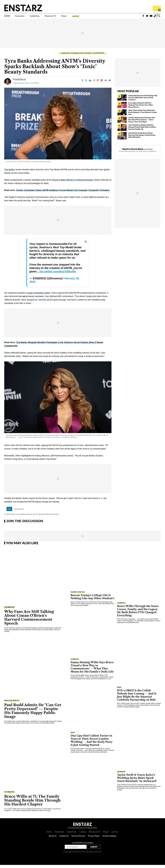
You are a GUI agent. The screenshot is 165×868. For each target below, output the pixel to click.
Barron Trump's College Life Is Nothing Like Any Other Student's (92, 600)
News (49, 835)
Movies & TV (63, 17)
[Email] (106, 83)
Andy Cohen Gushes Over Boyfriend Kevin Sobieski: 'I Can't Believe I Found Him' (142, 115)
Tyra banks (19, 512)
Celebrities (43, 17)
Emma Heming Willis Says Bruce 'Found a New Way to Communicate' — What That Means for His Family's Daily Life (92, 670)
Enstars (23, 8)
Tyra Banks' (10, 173)
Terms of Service (78, 839)
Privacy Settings (109, 839)
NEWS (8, 17)
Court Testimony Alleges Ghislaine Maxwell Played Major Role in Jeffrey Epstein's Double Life (142, 130)
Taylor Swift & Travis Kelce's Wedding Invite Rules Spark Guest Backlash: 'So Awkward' (137, 781)
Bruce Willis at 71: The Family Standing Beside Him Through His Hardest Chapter (32, 803)
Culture (83, 835)
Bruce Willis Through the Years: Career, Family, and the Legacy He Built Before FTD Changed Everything (138, 614)
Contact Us (64, 839)
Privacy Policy (94, 839)
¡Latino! (94, 17)
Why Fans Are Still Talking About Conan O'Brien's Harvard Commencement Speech (29, 620)
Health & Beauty (12, 703)
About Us (53, 839)
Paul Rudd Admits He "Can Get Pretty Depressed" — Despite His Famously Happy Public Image (33, 714)
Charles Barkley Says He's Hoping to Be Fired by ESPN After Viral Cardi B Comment (143, 101)
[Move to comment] (110, 83)
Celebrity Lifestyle (78, 595)
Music (80, 17)
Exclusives (24, 17)
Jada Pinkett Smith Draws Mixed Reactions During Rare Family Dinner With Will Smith (142, 138)
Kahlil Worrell (21, 82)
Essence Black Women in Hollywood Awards (73, 183)
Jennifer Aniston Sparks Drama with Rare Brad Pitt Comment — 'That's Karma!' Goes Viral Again (142, 123)
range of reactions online (39, 296)
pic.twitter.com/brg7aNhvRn (58, 275)
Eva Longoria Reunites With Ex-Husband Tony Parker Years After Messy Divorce (141, 108)
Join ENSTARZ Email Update (83, 846)
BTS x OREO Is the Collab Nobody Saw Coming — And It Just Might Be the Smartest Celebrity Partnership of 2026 (137, 698)
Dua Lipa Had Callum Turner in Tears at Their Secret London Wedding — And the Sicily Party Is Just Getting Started (92, 743)
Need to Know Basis (133, 152)
